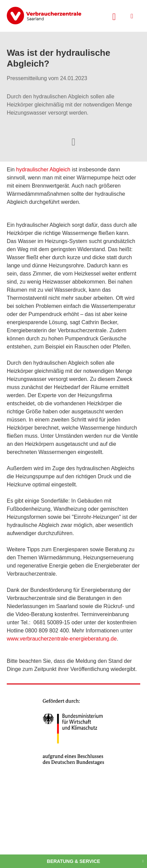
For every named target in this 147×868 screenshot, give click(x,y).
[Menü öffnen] (132, 16)
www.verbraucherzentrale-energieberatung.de (62, 639)
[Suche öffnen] (114, 16)
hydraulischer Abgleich (43, 170)
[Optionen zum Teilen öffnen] (73, 141)
